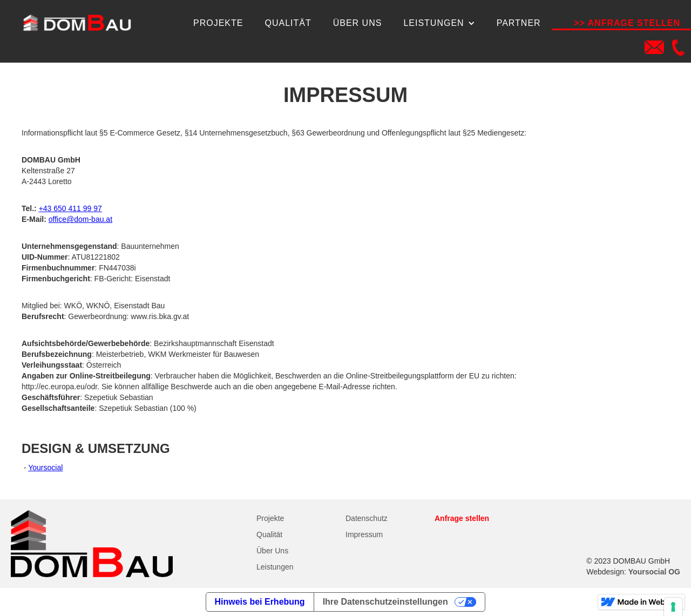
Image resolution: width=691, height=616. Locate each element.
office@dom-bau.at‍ (80, 219)
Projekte (218, 23)
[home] (77, 23)
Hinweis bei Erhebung (260, 602)
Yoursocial (45, 468)
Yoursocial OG (654, 572)
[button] (439, 23)
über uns (358, 23)
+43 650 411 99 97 (70, 208)
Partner (519, 23)
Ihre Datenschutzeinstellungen (385, 602)
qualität (288, 23)
